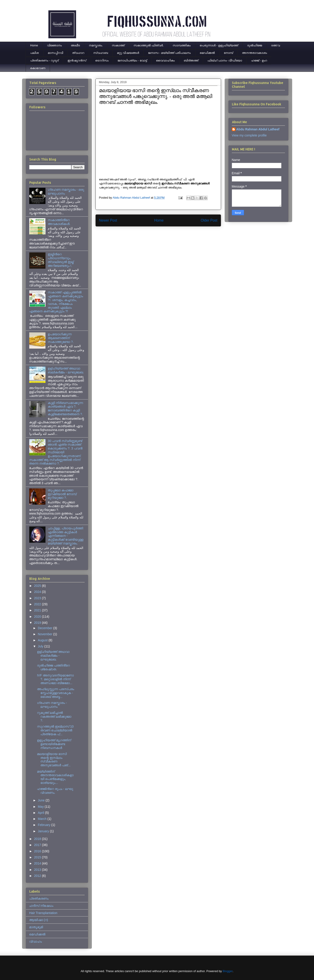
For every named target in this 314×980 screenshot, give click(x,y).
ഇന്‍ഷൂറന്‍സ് (77, 60)
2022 (38, 604)
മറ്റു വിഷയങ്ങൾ (128, 53)
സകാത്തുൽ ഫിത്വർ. (149, 45)
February (45, 825)
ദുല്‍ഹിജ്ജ (255, 45)
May (41, 807)
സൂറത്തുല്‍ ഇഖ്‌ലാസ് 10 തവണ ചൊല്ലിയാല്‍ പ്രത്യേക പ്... (55, 730)
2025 (38, 586)
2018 (38, 839)
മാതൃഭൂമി (36, 927)
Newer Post (108, 220)
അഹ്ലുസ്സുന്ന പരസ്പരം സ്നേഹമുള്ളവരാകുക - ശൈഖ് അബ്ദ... (55, 693)
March (43, 819)
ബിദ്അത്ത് (191, 60)
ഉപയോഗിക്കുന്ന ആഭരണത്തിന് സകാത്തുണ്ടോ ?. (61, 338)
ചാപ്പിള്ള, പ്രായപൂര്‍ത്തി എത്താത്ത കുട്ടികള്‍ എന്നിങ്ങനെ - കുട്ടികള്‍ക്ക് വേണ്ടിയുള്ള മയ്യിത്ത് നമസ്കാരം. (66, 536)
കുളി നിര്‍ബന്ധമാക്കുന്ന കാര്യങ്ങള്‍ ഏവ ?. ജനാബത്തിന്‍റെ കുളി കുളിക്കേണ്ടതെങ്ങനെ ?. (65, 408)
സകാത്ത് (118, 45)
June (42, 800)
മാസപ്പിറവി (55, 53)
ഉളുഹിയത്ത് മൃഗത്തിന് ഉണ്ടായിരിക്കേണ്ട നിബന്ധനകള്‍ (54, 744)
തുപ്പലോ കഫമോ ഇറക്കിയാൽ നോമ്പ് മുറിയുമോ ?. (62, 494)
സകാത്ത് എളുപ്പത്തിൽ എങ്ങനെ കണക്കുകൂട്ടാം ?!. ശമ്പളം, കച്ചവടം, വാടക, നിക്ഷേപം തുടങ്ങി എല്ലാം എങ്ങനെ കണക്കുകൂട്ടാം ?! (56, 302)
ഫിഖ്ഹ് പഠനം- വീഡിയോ (225, 60)
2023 (38, 598)
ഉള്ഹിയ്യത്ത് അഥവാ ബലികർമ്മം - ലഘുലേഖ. (66, 370)
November (45, 634)
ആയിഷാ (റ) (39, 920)
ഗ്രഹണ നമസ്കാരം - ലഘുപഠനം (52, 705)
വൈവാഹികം (165, 60)
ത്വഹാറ (78, 53)
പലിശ (34, 53)
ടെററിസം (102, 60)
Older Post (209, 220)
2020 (38, 617)
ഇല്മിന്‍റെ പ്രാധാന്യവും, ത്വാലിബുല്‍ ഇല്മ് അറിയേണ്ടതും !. (61, 260)
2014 (38, 863)
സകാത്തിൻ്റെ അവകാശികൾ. (59, 222)
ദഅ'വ (276, 45)
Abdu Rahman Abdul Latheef (258, 129)
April (41, 813)
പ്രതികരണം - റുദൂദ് (44, 60)
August (43, 640)
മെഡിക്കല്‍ (207, 53)
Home (34, 45)
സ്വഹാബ (101, 53)
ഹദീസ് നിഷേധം (41, 906)
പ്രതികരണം (39, 898)
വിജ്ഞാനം (54, 45)
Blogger (228, 971)
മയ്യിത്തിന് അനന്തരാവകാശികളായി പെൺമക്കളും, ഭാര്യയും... (55, 777)
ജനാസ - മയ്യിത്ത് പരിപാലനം (169, 53)
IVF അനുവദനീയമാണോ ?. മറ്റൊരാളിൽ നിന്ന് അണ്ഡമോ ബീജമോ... (55, 679)
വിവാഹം (36, 941)
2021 (38, 610)
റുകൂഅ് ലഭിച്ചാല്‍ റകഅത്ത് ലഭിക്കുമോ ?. (54, 717)
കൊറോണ (38, 68)
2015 (38, 857)
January (44, 831)
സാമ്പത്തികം (182, 45)
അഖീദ (75, 45)
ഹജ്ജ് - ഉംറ (259, 60)
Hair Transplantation (43, 913)
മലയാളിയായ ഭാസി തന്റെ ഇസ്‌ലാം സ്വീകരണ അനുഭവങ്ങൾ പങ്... (54, 760)
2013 (38, 870)
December (45, 628)
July (41, 646)
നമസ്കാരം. (96, 45)
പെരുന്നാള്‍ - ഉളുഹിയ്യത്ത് (219, 45)
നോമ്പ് (228, 53)
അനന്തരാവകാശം (254, 53)
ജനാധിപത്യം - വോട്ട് (132, 60)
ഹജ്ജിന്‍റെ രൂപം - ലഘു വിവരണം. (55, 791)
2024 (38, 592)
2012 (38, 876)
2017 (38, 845)
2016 (38, 851)
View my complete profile (249, 135)
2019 (38, 623)
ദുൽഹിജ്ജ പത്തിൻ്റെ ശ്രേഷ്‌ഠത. (53, 667)
